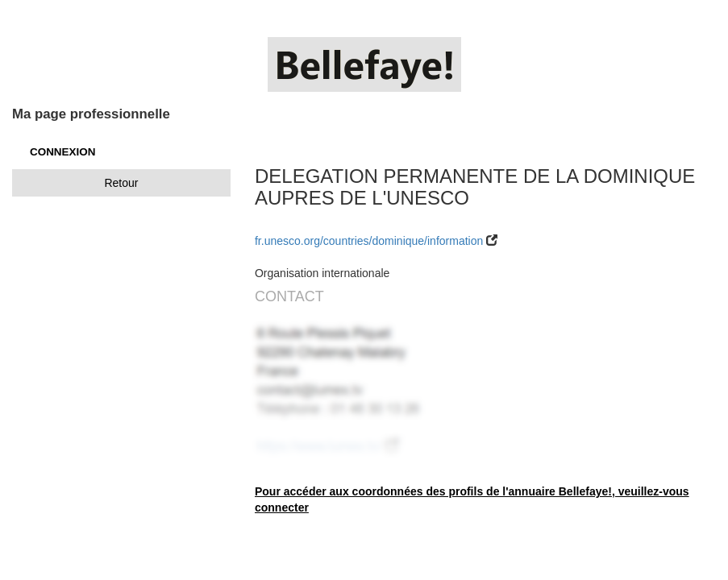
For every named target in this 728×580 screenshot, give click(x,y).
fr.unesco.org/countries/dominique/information (370, 241)
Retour (121, 183)
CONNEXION (62, 152)
